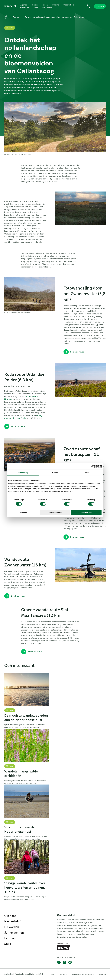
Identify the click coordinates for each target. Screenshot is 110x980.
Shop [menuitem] (36, 8)
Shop (8, 944)
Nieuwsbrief (12, 922)
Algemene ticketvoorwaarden (83, 974)
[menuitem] (10, 6)
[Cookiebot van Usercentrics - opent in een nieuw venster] (92, 466)
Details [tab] (55, 472)
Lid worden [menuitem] (47, 8)
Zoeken (99, 6)
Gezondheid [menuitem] (69, 5)
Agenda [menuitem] (24, 5)
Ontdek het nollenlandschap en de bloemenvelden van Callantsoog (55, 17)
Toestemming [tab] (23, 472)
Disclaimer (64, 974)
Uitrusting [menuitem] (25, 8)
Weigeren (24, 512)
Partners (10, 938)
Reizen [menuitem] (45, 5)
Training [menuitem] (56, 5)
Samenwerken (14, 933)
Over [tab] (87, 472)
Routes (16, 17)
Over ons (10, 916)
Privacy (52, 974)
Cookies (103, 974)
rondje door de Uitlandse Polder (24, 417)
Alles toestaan (86, 512)
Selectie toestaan (55, 512)
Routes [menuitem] (35, 5)
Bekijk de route (77, 352)
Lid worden (12, 927)
